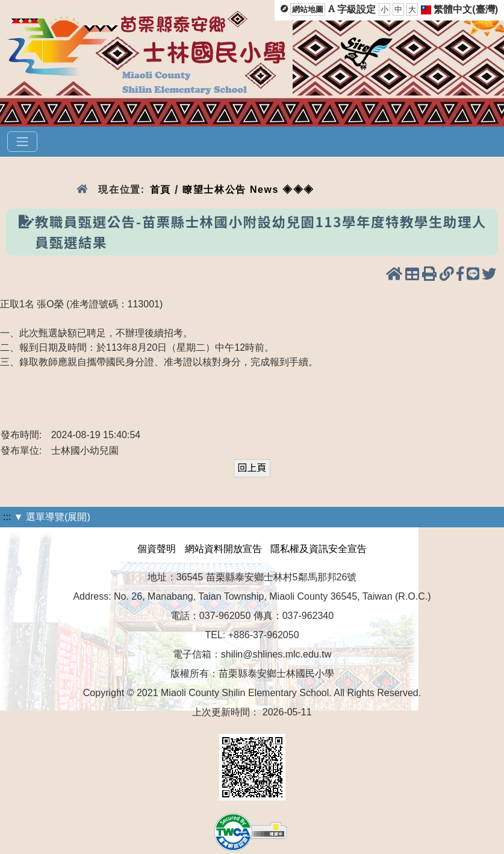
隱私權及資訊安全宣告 (319, 549)
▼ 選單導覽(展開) (52, 517)
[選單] (22, 142)
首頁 (160, 190)
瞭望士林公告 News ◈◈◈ (248, 190)
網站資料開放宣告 (223, 549)
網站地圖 (308, 9)
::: (7, 517)
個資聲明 (157, 549)
